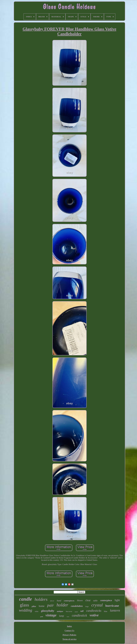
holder (62, 605)
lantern (115, 610)
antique (60, 611)
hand (59, 601)
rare (68, 617)
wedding (25, 610)
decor (52, 601)
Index (69, 626)
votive (94, 615)
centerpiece (106, 600)
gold (42, 617)
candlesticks (94, 611)
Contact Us (69, 631)
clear (88, 600)
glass (24, 605)
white (37, 611)
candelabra (77, 606)
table (95, 601)
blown (80, 600)
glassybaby (48, 611)
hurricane (112, 606)
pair (51, 605)
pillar (34, 606)
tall (82, 611)
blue (106, 611)
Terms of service (69, 639)
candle (25, 599)
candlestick (79, 615)
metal (76, 612)
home (42, 606)
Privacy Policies (69, 635)
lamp (62, 616)
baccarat (69, 611)
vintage (51, 615)
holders (41, 599)
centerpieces (69, 601)
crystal (97, 605)
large (87, 606)
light (117, 600)
